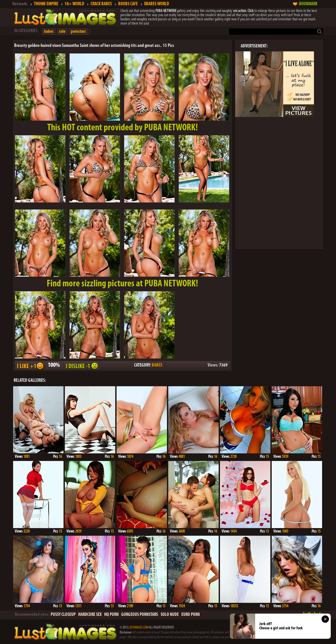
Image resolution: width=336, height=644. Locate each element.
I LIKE (30, 365)
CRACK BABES (101, 4)
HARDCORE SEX (90, 615)
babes (49, 32)
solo (62, 32)
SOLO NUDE (170, 615)
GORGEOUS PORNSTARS (140, 615)
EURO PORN (191, 615)
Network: (20, 4)
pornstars (78, 32)
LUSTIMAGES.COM (138, 628)
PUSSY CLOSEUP (63, 615)
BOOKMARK (308, 4)
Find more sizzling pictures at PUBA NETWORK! (122, 284)
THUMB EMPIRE (46, 4)
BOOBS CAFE (128, 4)
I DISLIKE (81, 365)
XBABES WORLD (157, 4)
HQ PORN (111, 615)
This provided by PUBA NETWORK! (123, 128)
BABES (157, 365)
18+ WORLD (74, 4)
